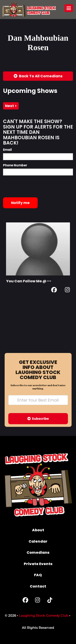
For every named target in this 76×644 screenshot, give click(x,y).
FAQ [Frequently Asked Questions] (38, 575)
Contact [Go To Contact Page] (38, 586)
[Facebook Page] (54, 291)
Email (7, 150)
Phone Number (15, 165)
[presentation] (34, 186)
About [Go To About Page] (38, 530)
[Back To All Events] (38, 76)
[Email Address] (38, 400)
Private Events (38, 564)
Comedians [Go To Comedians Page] (38, 552)
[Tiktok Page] (50, 601)
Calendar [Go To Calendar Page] (38, 541)
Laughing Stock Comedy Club (44, 616)
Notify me (20, 203)
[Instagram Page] (67, 291)
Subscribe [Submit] (38, 419)
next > (11, 106)
